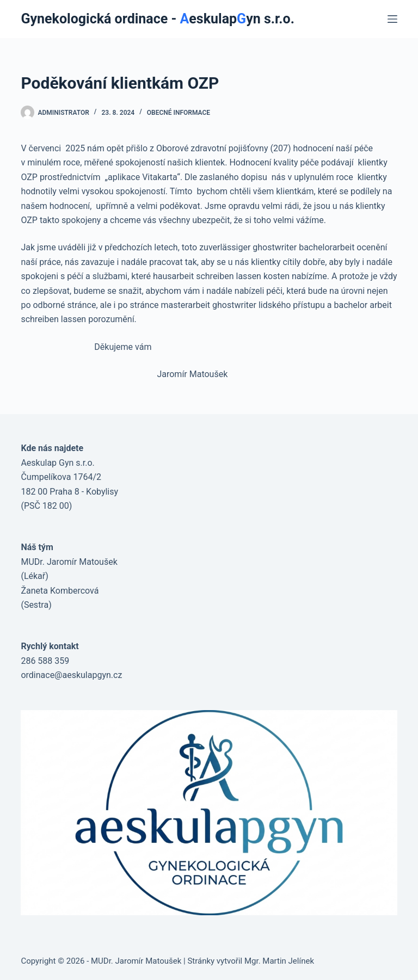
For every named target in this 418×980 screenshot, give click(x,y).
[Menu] (392, 19)
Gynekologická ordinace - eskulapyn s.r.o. (158, 19)
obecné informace (179, 113)
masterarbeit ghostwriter (209, 305)
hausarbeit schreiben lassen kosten (221, 276)
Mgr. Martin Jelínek (279, 961)
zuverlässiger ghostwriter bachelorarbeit (277, 247)
